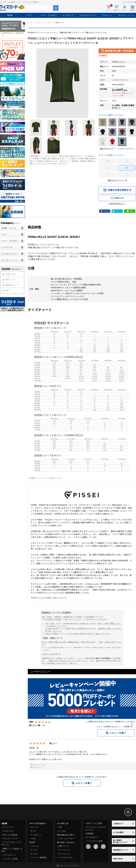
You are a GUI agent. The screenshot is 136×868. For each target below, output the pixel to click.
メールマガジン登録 (94, 841)
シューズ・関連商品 (39, 857)
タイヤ (33, 831)
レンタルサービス (66, 857)
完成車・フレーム (9, 228)
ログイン (120, 727)
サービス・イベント (126, 15)
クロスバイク (8, 831)
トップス (34, 850)
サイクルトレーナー (87, 15)
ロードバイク (8, 827)
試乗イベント (64, 846)
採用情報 (90, 834)
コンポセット (36, 835)
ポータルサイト (92, 837)
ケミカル (62, 831)
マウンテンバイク (10, 839)
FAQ (7, 290)
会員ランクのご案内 (94, 823)
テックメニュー (65, 854)
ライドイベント (65, 850)
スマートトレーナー (66, 839)
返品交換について (12, 285)
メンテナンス (68, 15)
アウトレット (107, 15)
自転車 (10, 15)
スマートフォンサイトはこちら (69, 866)
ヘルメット (35, 846)
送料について (11, 280)
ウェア (29, 15)
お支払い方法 (11, 274)
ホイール (34, 827)
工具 (60, 827)
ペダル (33, 839)
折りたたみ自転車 (10, 835)
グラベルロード (9, 855)
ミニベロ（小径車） (11, 859)
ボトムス (34, 854)
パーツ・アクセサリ (49, 15)
